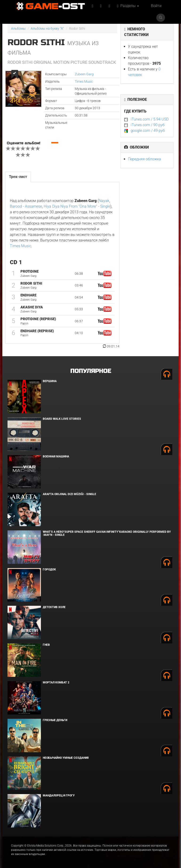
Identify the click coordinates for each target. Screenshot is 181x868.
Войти (156, 6)
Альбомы (18, 28)
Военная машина (56, 456)
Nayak (104, 201)
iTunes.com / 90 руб (148, 125)
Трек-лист (18, 177)
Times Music (84, 81)
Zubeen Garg (84, 74)
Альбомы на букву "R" (47, 28)
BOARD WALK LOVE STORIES (62, 419)
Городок (49, 569)
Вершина (50, 381)
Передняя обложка (144, 159)
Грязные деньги (55, 720)
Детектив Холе (54, 607)
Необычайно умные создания (66, 758)
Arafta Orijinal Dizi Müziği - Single (69, 494)
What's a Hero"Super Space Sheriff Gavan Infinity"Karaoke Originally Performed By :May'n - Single (107, 533)
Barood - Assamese (26, 206)
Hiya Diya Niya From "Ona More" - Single (77, 206)
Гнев (46, 645)
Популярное (91, 371)
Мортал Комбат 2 (56, 682)
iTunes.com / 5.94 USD (150, 119)
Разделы (128, 6)
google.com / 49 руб (148, 131)
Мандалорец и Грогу (59, 795)
